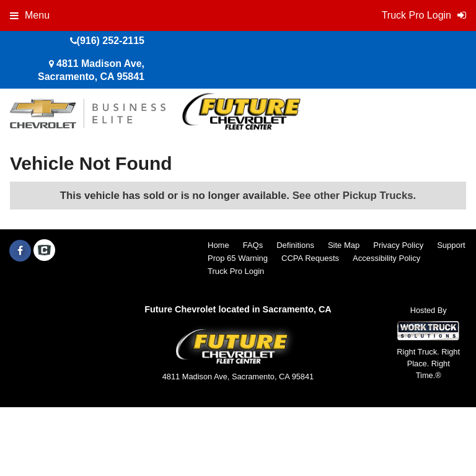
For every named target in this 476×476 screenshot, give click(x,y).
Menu (30, 15)
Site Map (344, 245)
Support (451, 245)
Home (218, 245)
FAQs (253, 245)
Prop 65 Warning (238, 258)
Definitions (295, 245)
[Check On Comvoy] (44, 251)
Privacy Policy (398, 245)
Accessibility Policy (386, 258)
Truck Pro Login (236, 271)
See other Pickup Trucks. (355, 196)
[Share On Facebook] (20, 251)
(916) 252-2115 (111, 41)
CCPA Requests (310, 258)
